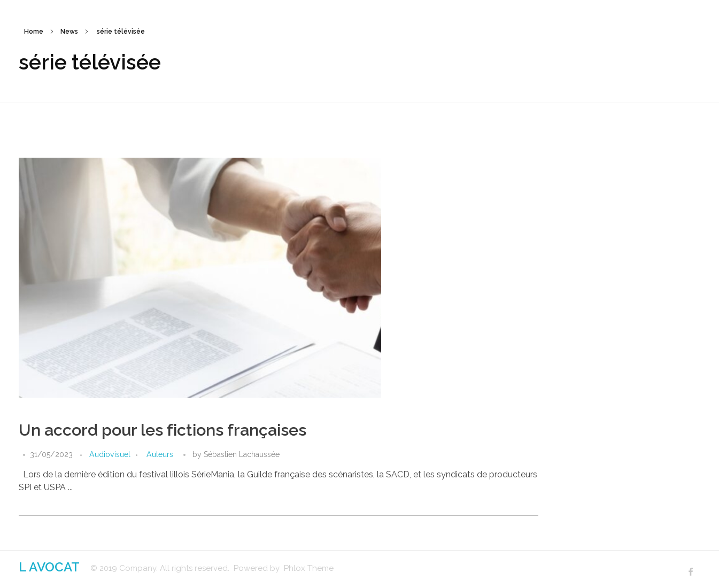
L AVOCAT (49, 567)
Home (34, 32)
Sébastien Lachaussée (242, 454)
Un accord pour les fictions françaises (163, 430)
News (69, 32)
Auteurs (160, 454)
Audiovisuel (110, 454)
